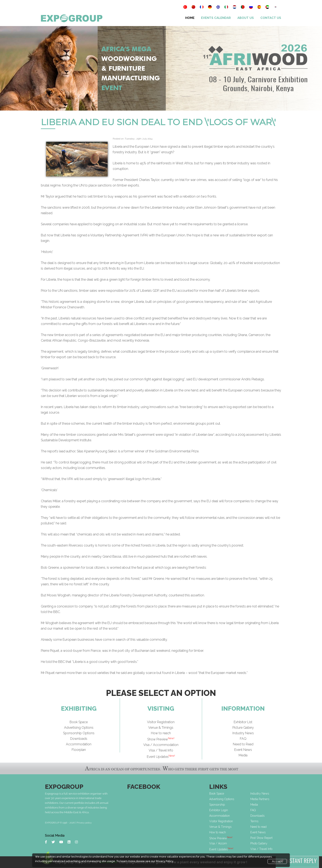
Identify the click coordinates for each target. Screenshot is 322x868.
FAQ (243, 739)
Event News (243, 750)
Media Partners (260, 799)
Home (190, 18)
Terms (254, 821)
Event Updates (161, 757)
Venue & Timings (161, 728)
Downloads (79, 739)
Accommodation (79, 744)
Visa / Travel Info (161, 750)
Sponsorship (217, 805)
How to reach (161, 733)
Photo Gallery (259, 843)
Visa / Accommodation (161, 745)
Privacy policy (84, 823)
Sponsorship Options (79, 733)
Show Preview (161, 739)
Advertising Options (79, 728)
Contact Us (271, 18)
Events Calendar (216, 18)
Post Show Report (261, 838)
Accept (277, 861)
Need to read (258, 827)
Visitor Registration (161, 722)
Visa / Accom (218, 843)
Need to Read (243, 744)
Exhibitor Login (219, 810)
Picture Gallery (243, 728)
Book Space (79, 722)
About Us (246, 18)
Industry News (243, 733)
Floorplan (79, 750)
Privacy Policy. (165, 861)
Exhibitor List (243, 722)
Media (243, 755)
